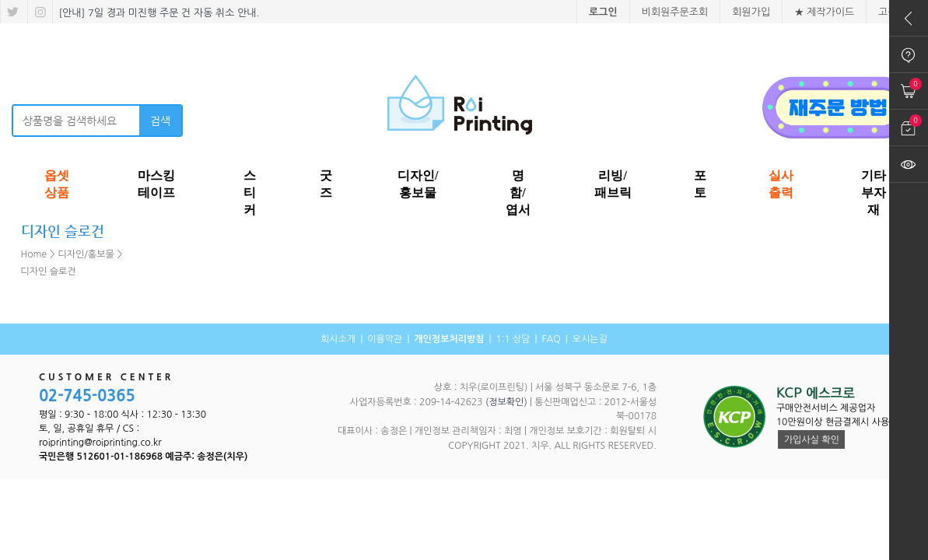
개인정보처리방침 (449, 339)
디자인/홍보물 (86, 254)
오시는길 (590, 339)
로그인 (603, 12)
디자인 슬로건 (49, 271)
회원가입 (751, 12)
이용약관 (385, 339)
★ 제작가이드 (824, 12)
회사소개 (338, 339)
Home (34, 254)
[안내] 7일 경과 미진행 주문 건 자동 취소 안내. (158, 13)
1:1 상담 (513, 339)
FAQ (551, 339)
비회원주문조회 (675, 12)
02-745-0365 (87, 396)
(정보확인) (506, 402)
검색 (160, 121)
